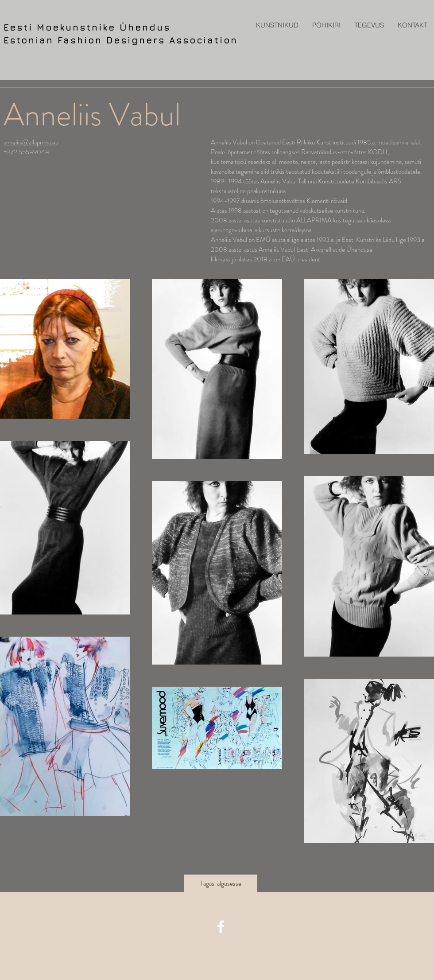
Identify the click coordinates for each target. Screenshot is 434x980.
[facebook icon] (221, 927)
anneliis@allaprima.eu (31, 142)
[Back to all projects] (217, 908)
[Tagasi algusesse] (221, 883)
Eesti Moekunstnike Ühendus (87, 27)
